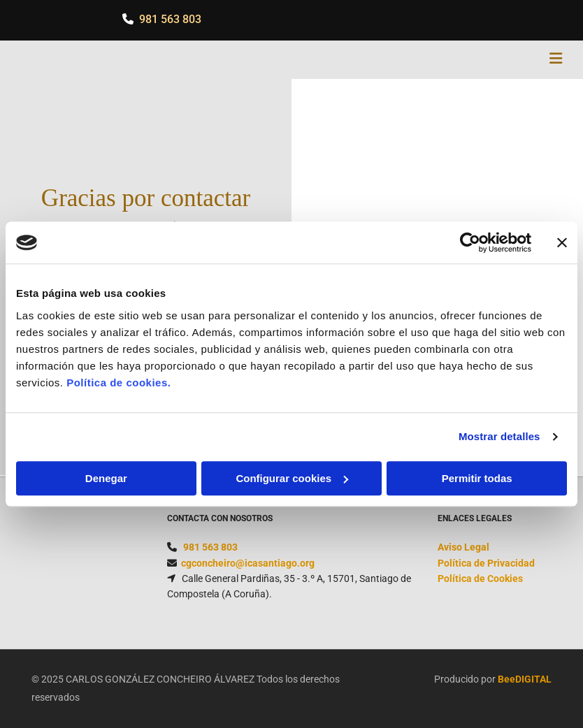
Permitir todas (477, 478)
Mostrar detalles (499, 436)
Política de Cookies (480, 578)
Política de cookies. (118, 383)
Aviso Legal (463, 547)
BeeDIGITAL (525, 679)
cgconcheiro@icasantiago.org (248, 563)
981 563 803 (170, 19)
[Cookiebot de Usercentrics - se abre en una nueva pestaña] (470, 242)
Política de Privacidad (486, 563)
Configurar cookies (292, 478)
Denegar (106, 478)
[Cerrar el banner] (562, 242)
